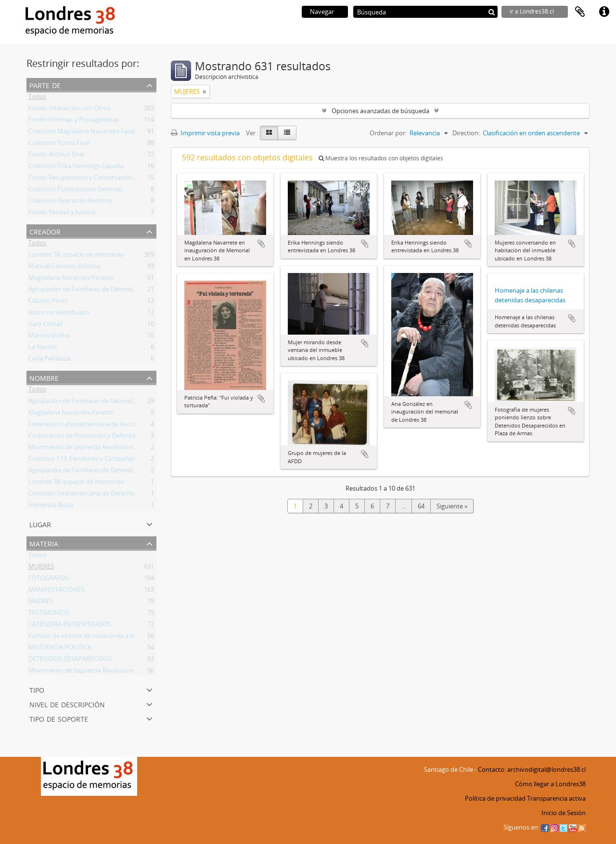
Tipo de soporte (59, 718)
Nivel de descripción (67, 704)
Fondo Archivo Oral (56, 156)
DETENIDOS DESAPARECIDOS (70, 661)
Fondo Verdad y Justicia (62, 214)
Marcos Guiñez (50, 337)
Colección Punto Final (59, 144)
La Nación (43, 349)
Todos (37, 98)
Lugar (40, 524)
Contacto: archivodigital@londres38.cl (532, 769)
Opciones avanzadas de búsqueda (380, 111)
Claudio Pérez (48, 302)
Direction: (466, 133)
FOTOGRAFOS (48, 580)
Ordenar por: (388, 133)
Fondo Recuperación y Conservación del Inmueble (100, 179)
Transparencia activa (556, 798)
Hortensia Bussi (51, 506)
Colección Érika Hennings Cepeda (76, 168)
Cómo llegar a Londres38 (550, 784)
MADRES (41, 603)
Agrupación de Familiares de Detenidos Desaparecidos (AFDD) (116, 291)
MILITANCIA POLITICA (60, 649)
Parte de (45, 84)
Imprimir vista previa (205, 133)
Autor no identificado (59, 314)
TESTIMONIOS (49, 614)
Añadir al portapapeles (261, 244)
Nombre (44, 377)
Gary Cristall (45, 325)
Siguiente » (452, 506)
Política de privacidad (495, 798)
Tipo (37, 689)
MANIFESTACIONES (56, 591)
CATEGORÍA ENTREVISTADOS (70, 626)
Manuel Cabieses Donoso (64, 268)
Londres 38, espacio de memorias (76, 256)
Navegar (322, 12)
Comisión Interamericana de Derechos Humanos (98, 495)
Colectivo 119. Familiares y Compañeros (85, 460)
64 (421, 506)
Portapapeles (580, 12)
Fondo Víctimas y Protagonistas (74, 121)
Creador (45, 231)
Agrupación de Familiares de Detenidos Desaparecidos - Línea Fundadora (132, 472)
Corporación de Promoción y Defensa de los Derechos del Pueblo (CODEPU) (136, 437)
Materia (44, 543)
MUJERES (41, 568)
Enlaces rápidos (604, 12)
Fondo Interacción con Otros (70, 110)
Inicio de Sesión (564, 813)
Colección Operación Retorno (70, 202)
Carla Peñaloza (49, 360)
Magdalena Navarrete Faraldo (71, 279)
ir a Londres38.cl (532, 11)
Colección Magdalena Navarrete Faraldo (85, 133)
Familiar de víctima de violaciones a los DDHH (93, 637)
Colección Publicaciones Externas (76, 191)
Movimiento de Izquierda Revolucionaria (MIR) (95, 449)
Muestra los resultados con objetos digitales (381, 158)
